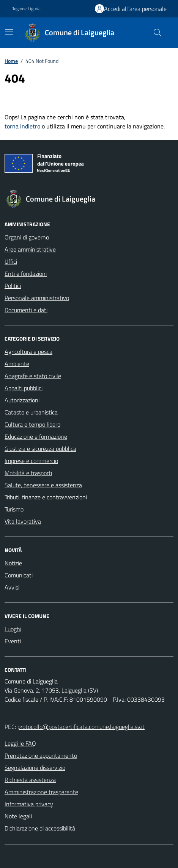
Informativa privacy (29, 804)
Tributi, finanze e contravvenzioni (46, 497)
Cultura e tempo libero (32, 424)
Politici (13, 286)
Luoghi (13, 629)
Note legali (18, 816)
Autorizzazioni (22, 400)
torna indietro (22, 126)
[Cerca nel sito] (158, 33)
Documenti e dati (26, 310)
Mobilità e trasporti (28, 473)
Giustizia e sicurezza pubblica (40, 449)
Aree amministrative (30, 249)
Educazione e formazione (36, 436)
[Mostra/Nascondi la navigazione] (9, 32)
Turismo (14, 509)
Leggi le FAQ (20, 743)
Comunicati (19, 575)
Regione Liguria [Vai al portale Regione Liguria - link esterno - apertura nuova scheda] (26, 9)
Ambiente (17, 364)
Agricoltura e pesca (28, 352)
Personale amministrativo (37, 298)
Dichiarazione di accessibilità (40, 828)
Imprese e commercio (31, 461)
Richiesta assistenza (30, 780)
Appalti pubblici (24, 388)
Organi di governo (27, 237)
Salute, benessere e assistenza (43, 485)
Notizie (13, 563)
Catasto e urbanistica (31, 412)
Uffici (11, 261)
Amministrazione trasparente (41, 792)
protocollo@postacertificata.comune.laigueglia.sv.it (81, 727)
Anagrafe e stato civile (33, 376)
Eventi (13, 641)
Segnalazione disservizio (35, 768)
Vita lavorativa (23, 521)
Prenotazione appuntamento (41, 755)
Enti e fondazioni (26, 274)
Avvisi (12, 587)
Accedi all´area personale (135, 9)
